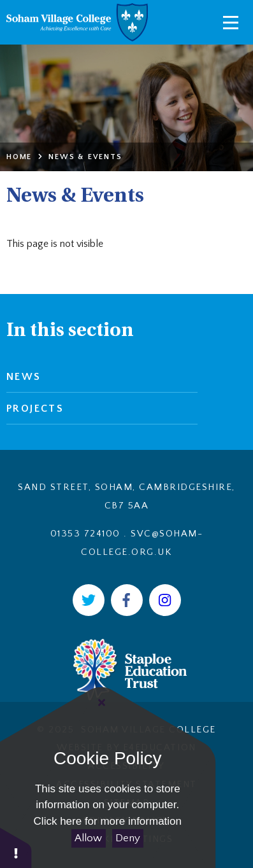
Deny (128, 838)
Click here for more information (108, 821)
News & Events (85, 157)
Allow (88, 838)
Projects (35, 409)
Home (19, 157)
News (24, 377)
